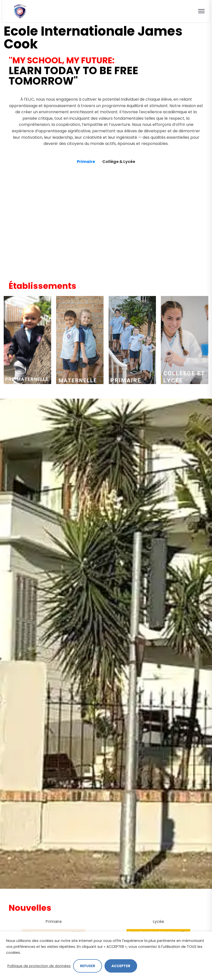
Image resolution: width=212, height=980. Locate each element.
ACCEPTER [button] (121, 966)
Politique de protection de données (39, 966)
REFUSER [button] (88, 966)
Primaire (86, 162)
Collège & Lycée (119, 162)
